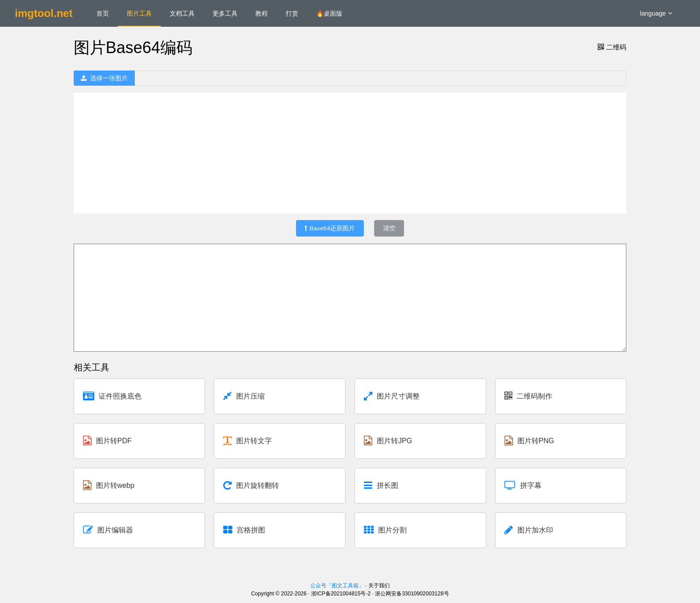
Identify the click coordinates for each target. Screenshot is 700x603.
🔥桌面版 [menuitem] (329, 13)
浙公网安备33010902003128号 (412, 594)
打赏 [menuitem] (292, 13)
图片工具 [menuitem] (139, 13)
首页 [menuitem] (103, 13)
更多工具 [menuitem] (225, 13)
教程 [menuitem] (262, 13)
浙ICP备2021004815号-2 (341, 594)
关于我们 (379, 586)
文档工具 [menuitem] (182, 13)
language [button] (656, 13)
